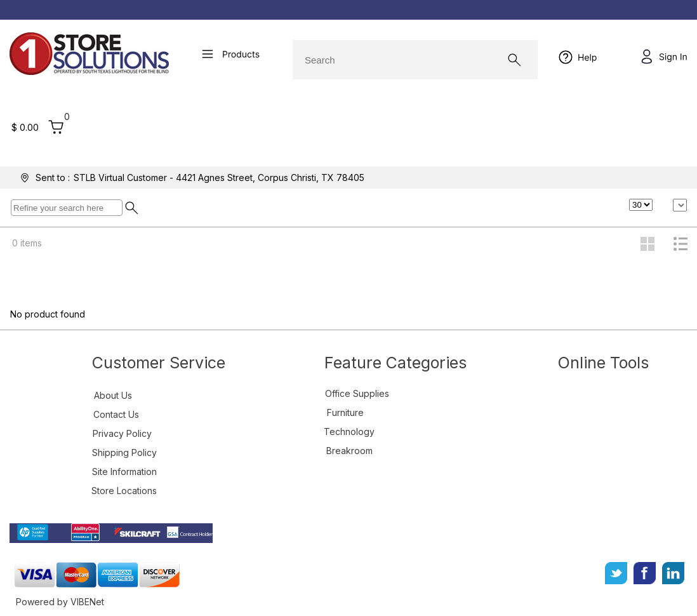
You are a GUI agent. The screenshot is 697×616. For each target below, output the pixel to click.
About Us (113, 395)
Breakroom (349, 451)
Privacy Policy (122, 433)
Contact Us (116, 414)
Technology (349, 432)
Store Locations (124, 491)
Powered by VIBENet (60, 602)
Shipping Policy (124, 452)
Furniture (345, 412)
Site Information (124, 472)
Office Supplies (357, 393)
